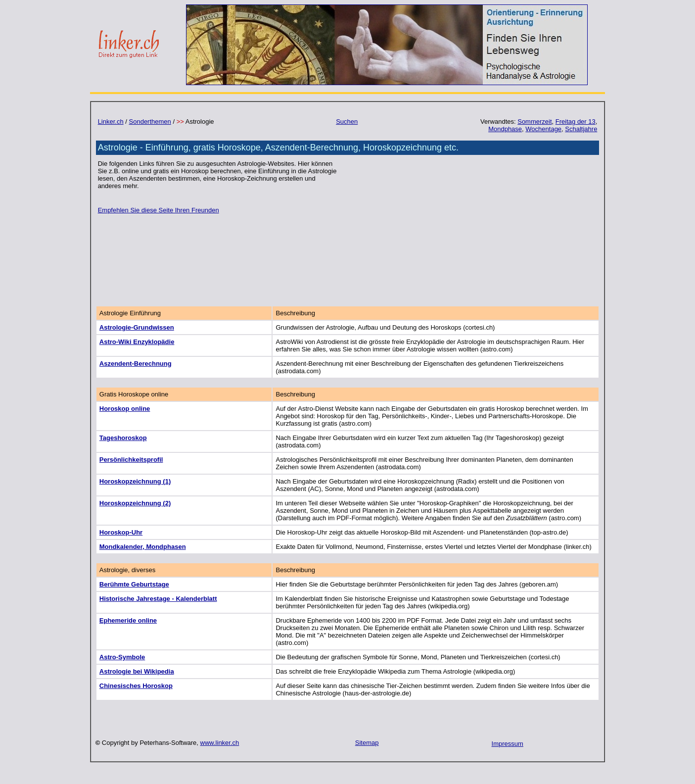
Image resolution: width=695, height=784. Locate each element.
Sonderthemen (150, 122)
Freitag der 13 (576, 122)
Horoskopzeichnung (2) (135, 503)
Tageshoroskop (123, 438)
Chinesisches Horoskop (136, 686)
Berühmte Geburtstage (134, 584)
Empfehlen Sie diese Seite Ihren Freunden (159, 210)
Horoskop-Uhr (121, 532)
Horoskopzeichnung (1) (135, 481)
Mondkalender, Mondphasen (143, 547)
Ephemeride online (128, 620)
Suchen (347, 122)
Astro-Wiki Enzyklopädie (137, 342)
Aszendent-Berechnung (136, 364)
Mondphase (505, 129)
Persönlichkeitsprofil (131, 460)
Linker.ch (111, 122)
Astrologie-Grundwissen (137, 327)
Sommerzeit (534, 122)
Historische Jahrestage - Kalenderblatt (158, 599)
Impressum (508, 744)
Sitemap (367, 743)
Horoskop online (125, 409)
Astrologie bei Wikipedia (137, 671)
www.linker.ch (220, 743)
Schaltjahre (581, 129)
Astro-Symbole (122, 657)
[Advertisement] (472, 229)
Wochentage (543, 129)
